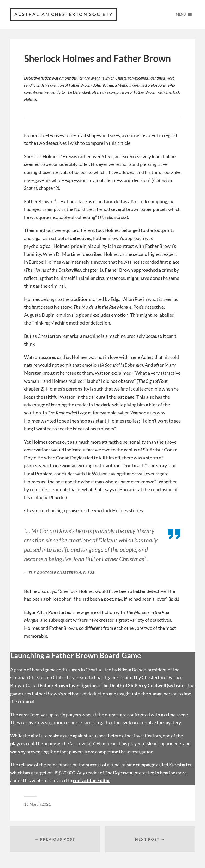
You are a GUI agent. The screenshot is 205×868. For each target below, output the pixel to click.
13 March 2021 (37, 804)
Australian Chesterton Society (64, 14)
